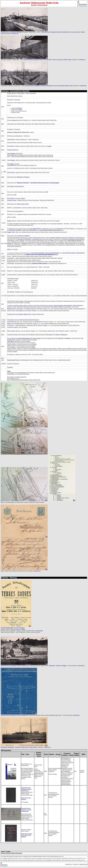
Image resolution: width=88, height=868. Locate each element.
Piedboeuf (19, 108)
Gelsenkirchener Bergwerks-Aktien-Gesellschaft (55, 32)
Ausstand (48, 245)
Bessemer (19, 136)
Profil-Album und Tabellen (26, 799)
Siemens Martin (23, 314)
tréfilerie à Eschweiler (65, 307)
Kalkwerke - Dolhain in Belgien (58, 666)
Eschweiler (40, 631)
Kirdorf (12, 292)
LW (9, 195)
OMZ (9, 249)
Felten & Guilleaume (61, 335)
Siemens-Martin (16, 32)
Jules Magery (11, 154)
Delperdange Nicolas (13, 360)
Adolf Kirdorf (11, 140)
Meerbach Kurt (11, 309)
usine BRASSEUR (35, 229)
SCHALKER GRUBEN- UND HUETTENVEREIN (23, 230)
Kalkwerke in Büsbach (23, 177)
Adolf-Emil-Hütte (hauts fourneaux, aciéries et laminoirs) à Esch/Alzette (37, 307)
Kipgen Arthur (11, 232)
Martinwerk (38, 322)
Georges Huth (11, 340)
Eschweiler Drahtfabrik (23, 236)
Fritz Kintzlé (11, 186)
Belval (23, 629)
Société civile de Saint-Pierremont (29, 320)
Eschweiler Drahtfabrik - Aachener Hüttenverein (15, 747)
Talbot (20, 110)
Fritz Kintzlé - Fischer (13, 146)
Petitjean (68, 338)
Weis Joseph (11, 331)
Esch (17, 629)
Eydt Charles (11, 173)
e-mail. (62, 856)
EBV (47, 192)
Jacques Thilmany (55, 238)
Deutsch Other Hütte (23, 204)
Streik (52, 241)
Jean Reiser (11, 341)
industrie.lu (15, 33)
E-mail (83, 860)
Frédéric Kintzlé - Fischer (14, 200)
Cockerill (10, 165)
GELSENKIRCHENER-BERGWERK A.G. (52, 230)
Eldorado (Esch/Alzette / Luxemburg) (28, 239)
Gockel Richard (12, 322)
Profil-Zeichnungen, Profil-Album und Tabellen (27, 835)
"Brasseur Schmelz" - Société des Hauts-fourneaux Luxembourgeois (38, 183)
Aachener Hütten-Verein (65, 60)
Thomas (3, 32)
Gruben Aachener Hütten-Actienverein (12, 853)
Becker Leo (10, 324)
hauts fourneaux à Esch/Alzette (63, 305)
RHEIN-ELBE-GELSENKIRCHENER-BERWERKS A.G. (42, 255)
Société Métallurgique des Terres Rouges (29, 338)
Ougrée (49, 146)
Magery (12, 164)
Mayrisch (61, 338)
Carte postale (33, 747)
